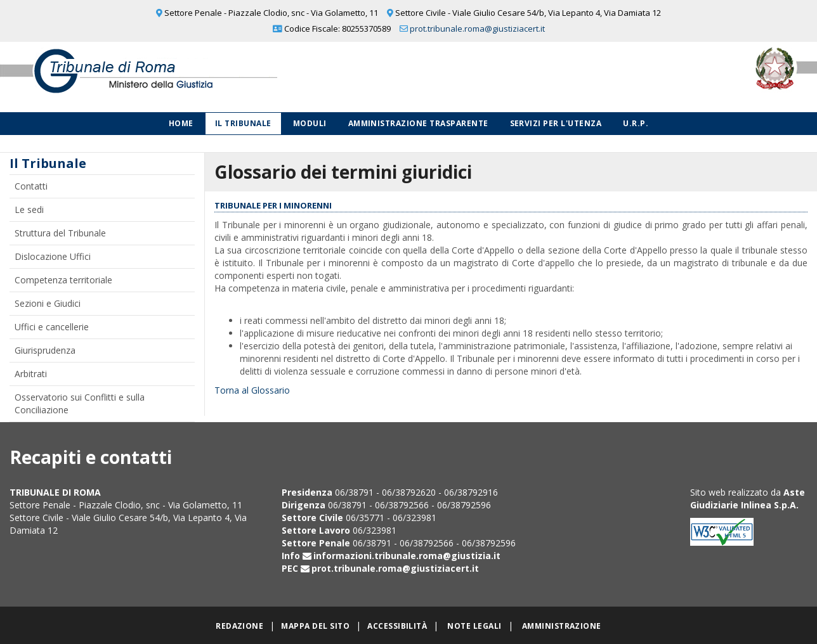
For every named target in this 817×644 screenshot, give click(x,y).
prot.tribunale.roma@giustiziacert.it (477, 29)
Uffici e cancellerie (52, 327)
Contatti (31, 186)
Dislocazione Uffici (53, 256)
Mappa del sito (315, 626)
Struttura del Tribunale (60, 233)
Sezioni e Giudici (48, 303)
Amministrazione (562, 626)
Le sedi (29, 209)
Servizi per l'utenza (556, 123)
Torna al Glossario (252, 390)
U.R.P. (636, 123)
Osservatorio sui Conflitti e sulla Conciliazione (80, 403)
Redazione (239, 626)
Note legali (474, 626)
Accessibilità (397, 626)
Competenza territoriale (63, 280)
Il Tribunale (243, 123)
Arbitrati (31, 374)
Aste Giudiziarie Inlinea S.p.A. (748, 499)
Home (181, 123)
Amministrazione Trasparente (418, 123)
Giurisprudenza (45, 350)
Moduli (310, 123)
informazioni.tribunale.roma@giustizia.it (407, 556)
